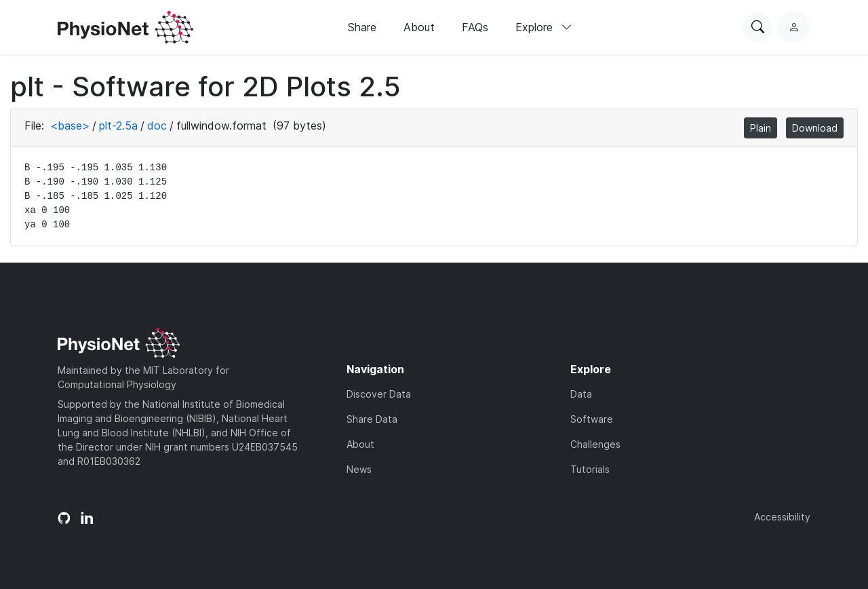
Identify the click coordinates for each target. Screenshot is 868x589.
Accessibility (782, 517)
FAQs (475, 27)
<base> (70, 126)
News (359, 469)
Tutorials (590, 469)
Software (592, 419)
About (419, 27)
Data (581, 394)
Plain (761, 128)
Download (815, 128)
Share (362, 27)
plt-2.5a (118, 126)
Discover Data (379, 394)
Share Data (372, 419)
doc (157, 126)
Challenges (595, 444)
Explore (544, 27)
